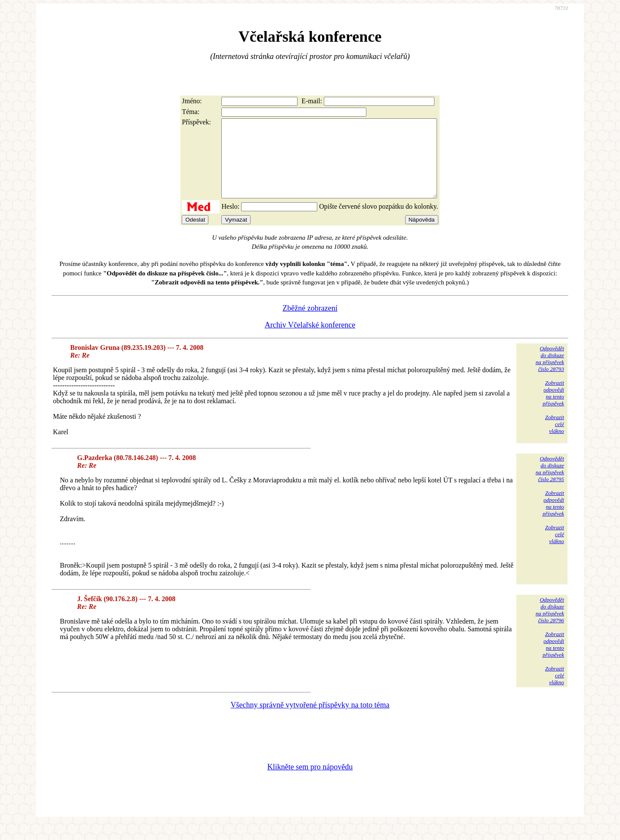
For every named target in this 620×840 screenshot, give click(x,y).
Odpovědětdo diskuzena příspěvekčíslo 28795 (550, 484)
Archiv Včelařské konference (310, 340)
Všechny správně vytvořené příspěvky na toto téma (310, 720)
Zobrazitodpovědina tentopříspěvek (553, 409)
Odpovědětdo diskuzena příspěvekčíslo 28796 (550, 625)
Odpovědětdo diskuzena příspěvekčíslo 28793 (550, 374)
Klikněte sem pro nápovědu (310, 782)
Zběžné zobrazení (310, 324)
